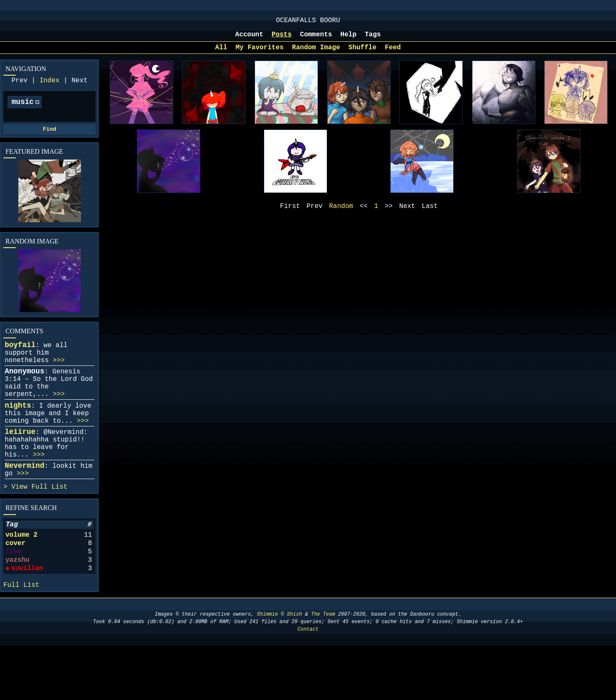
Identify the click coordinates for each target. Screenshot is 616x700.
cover (15, 588)
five (13, 599)
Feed (393, 53)
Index (50, 88)
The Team (323, 668)
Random (341, 214)
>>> (59, 377)
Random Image (316, 53)
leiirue (20, 462)
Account (249, 39)
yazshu (18, 609)
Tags (373, 39)
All (221, 53)
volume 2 (21, 578)
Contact (308, 684)
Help (348, 39)
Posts (282, 39)
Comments (316, 39)
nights (18, 431)
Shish (295, 668)
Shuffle (362, 53)
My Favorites (259, 53)
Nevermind (24, 502)
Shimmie (268, 668)
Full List (49, 527)
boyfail (20, 358)
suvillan (27, 619)
